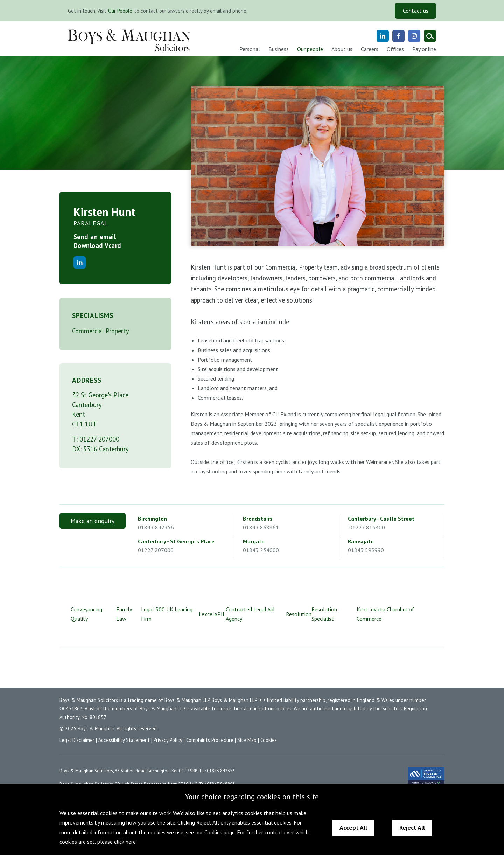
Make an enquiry (93, 521)
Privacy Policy (168, 740)
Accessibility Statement (124, 740)
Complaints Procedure (210, 740)
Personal (250, 49)
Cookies (269, 740)
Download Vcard (97, 245)
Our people (310, 49)
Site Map (247, 740)
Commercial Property (101, 331)
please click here (117, 842)
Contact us (416, 11)
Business (279, 49)
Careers (370, 49)
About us (342, 49)
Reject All (412, 828)
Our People (120, 11)
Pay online (424, 49)
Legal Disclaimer (77, 740)
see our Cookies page (210, 832)
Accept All (353, 828)
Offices (395, 49)
